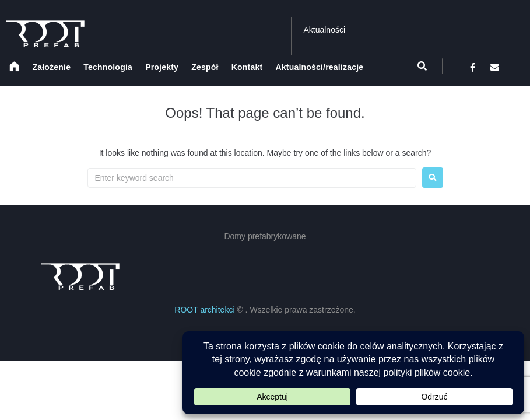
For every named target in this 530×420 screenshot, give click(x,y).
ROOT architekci (206, 310)
